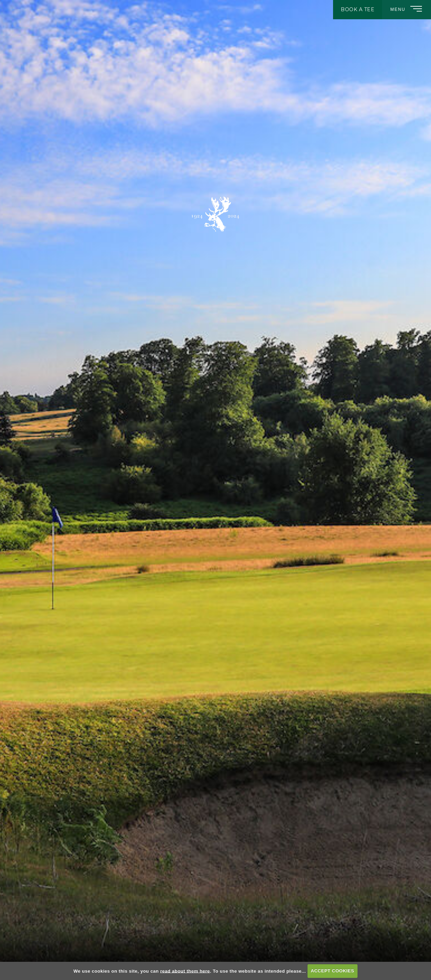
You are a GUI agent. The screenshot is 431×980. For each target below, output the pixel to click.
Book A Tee (358, 9)
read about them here (185, 971)
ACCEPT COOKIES (332, 971)
